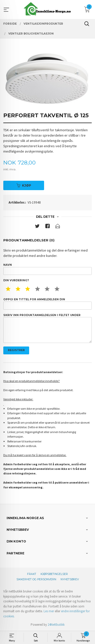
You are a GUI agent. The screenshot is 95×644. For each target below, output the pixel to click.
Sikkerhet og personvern (36, 579)
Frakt (32, 574)
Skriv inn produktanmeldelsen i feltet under (48, 328)
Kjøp (24, 185)
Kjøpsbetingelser (54, 574)
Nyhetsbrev (70, 579)
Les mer (49, 611)
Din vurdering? (16, 280)
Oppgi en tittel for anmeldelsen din (48, 304)
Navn (48, 269)
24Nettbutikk (56, 625)
